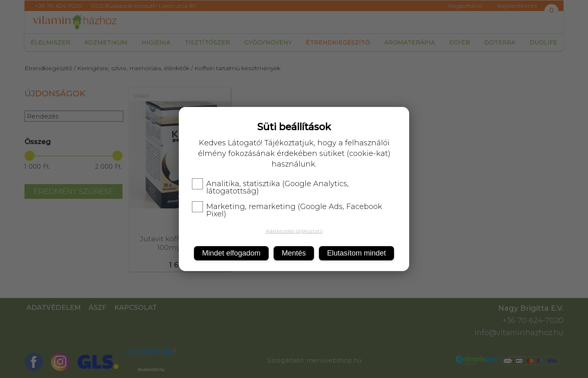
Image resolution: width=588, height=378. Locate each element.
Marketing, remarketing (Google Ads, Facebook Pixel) (287, 210)
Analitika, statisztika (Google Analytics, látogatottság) (270, 187)
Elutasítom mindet (356, 253)
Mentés (294, 253)
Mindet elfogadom (231, 253)
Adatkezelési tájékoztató (294, 231)
